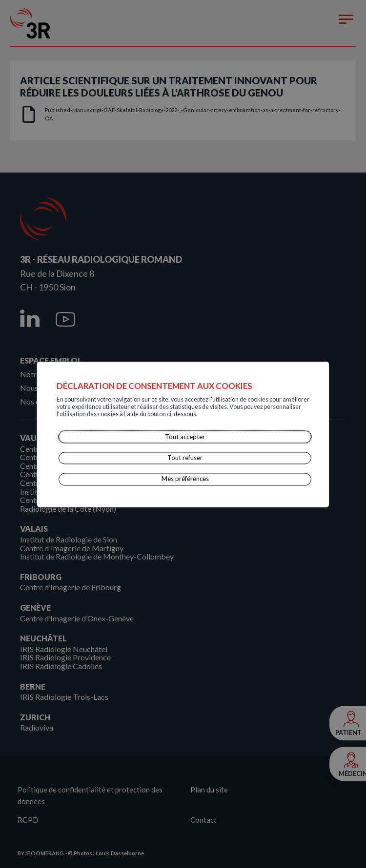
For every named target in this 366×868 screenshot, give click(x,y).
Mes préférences (185, 479)
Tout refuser (185, 458)
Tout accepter (185, 437)
